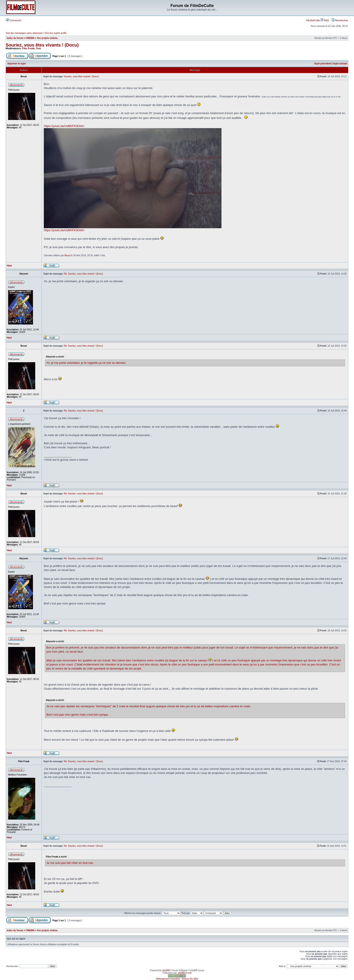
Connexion (14, 20)
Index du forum (15, 38)
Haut (9, 266)
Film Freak (28, 48)
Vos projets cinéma (47, 38)
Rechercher (340, 20)
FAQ (325, 20)
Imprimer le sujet (17, 64)
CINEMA (30, 38)
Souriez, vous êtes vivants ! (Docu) (42, 45)
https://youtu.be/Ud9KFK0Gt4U (64, 126)
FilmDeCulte (313, 20)
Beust (68, 255)
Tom (38, 48)
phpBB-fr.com (185, 973)
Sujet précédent (323, 64)
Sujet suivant (340, 64)
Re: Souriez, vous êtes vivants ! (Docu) (83, 274)
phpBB (166, 970)
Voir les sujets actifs (56, 33)
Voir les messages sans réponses (24, 33)
